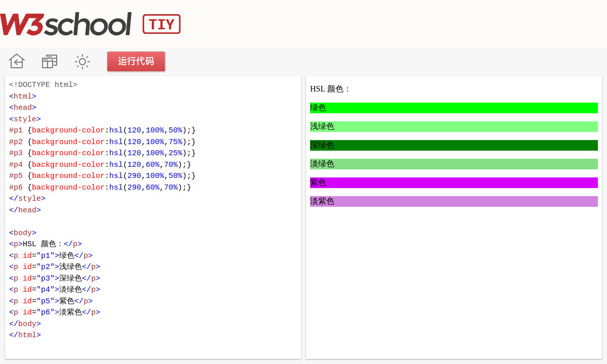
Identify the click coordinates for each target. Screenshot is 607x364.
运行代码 (137, 61)
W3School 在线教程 (16, 61)
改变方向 (49, 61)
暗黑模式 (82, 61)
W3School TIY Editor (90, 24)
